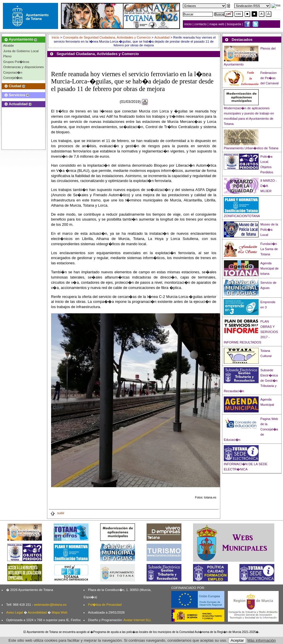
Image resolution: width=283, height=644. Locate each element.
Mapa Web (60, 612)
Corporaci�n (13, 72)
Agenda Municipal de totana (270, 268)
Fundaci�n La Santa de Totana (269, 249)
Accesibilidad (37, 612)
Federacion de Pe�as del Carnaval (270, 78)
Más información (262, 640)
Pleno (7, 56)
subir (57, 513)
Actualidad (162, 37)
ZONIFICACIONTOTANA (242, 216)
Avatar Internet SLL (137, 620)
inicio (189, 24)
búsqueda (235, 24)
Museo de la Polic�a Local (269, 230)
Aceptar (237, 640)
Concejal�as (13, 78)
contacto (201, 24)
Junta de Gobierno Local (21, 51)
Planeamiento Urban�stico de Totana (251, 148)
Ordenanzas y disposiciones (24, 67)
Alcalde (9, 46)
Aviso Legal (15, 612)
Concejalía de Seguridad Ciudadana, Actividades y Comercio (107, 37)
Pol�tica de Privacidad (105, 605)
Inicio (56, 37)
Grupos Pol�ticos (16, 62)
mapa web (217, 24)
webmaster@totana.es (50, 605)
